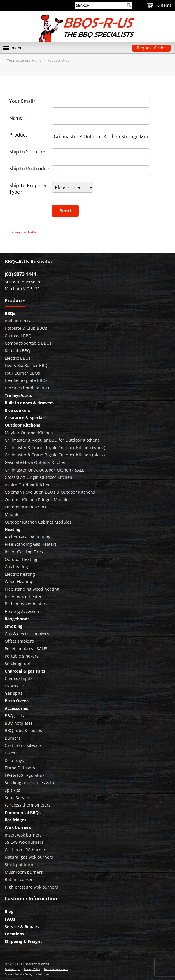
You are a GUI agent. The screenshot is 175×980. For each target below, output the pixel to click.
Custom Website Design (19, 974)
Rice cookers (17, 410)
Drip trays (14, 760)
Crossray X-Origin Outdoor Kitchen (38, 477)
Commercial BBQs (23, 812)
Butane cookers (20, 879)
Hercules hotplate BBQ (27, 388)
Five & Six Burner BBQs (27, 365)
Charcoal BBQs (19, 336)
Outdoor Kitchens (22, 425)
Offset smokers (19, 641)
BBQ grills (14, 716)
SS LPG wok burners (24, 842)
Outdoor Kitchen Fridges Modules (38, 500)
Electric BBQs (18, 358)
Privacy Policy (32, 969)
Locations (14, 934)
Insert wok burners (23, 835)
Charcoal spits (19, 678)
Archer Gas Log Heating (28, 537)
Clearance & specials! (26, 418)
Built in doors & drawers (29, 403)
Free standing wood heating (32, 589)
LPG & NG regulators (25, 775)
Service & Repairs (22, 927)
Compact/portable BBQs (28, 343)
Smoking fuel (17, 663)
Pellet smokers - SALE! (26, 649)
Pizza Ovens (17, 701)
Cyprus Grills (17, 686)
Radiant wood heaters (26, 604)
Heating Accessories (24, 611)
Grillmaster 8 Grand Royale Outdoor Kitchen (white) (55, 448)
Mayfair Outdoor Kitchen (29, 433)
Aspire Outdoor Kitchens (29, 485)
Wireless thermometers (28, 805)
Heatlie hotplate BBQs (26, 380)
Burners (13, 738)
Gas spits (14, 693)
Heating (13, 529)
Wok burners (18, 827)
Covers (11, 753)
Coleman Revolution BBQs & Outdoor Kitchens (50, 492)
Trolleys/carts (18, 395)
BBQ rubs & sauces (23, 730)
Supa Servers (17, 798)
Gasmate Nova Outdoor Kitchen (36, 462)
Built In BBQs (17, 321)
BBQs (10, 313)
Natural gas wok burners (29, 857)
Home (37, 60)
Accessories (16, 708)
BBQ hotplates (19, 723)
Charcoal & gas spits (25, 671)
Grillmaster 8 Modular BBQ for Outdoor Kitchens (52, 440)
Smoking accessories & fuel (31, 783)
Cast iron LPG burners (26, 850)
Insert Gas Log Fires (24, 552)
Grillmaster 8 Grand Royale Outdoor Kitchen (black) (55, 455)
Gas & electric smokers (27, 634)
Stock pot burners (22, 865)
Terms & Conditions (56, 969)
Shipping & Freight (23, 941)
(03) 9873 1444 (20, 274)
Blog (9, 911)
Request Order (151, 48)
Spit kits (12, 790)
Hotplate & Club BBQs (26, 328)
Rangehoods (17, 619)
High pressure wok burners (31, 887)
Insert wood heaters (24, 597)
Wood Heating (18, 581)
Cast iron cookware (23, 745)
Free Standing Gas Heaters (31, 544)
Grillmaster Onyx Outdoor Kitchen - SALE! (45, 470)
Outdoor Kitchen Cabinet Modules (38, 522)
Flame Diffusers (20, 768)
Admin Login (12, 969)
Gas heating (16, 567)
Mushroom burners (24, 872)
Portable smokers (22, 656)
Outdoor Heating (21, 559)
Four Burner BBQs (22, 373)
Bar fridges (15, 820)
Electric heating (20, 574)
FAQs (10, 919)
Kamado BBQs (19, 351)
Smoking (14, 626)
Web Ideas (44, 974)
